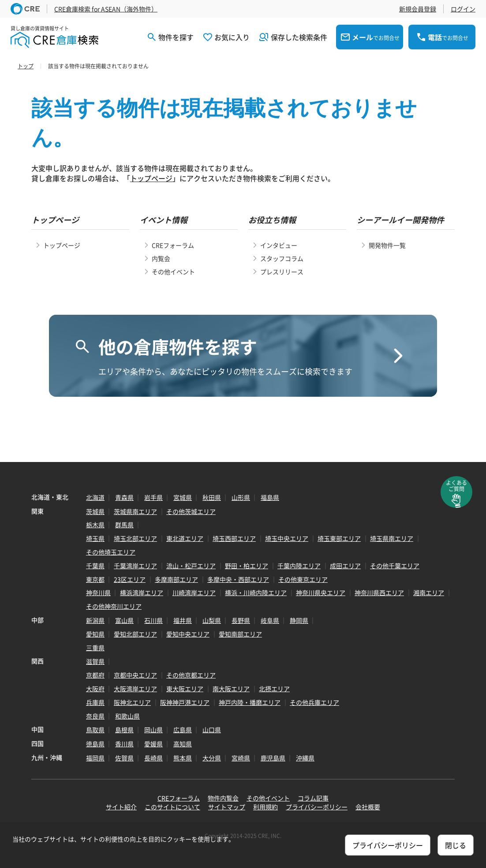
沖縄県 (305, 758)
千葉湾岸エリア (135, 566)
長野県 (241, 620)
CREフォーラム (173, 245)
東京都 (95, 579)
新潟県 (95, 620)
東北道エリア (185, 538)
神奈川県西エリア (379, 592)
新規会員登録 (418, 9)
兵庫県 (95, 702)
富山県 (124, 620)
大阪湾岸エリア (135, 689)
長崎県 (153, 758)
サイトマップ (227, 807)
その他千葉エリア (395, 566)
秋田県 (212, 497)
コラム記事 (313, 798)
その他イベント (173, 272)
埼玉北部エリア (135, 538)
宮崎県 (241, 758)
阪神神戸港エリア (185, 702)
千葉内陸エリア (299, 566)
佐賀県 (124, 758)
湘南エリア (429, 592)
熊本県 (183, 758)
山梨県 (212, 620)
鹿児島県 (273, 758)
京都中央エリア (135, 675)
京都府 (95, 675)
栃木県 (95, 525)
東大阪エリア (185, 689)
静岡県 (299, 620)
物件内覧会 (223, 798)
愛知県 (95, 634)
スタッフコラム (282, 258)
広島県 (183, 730)
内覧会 (161, 258)
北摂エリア (274, 689)
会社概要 (368, 807)
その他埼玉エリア (111, 552)
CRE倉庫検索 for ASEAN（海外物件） (106, 9)
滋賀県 (95, 661)
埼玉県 (95, 538)
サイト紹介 (121, 807)
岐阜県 (270, 620)
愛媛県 (153, 744)
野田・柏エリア (247, 566)
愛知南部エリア (240, 634)
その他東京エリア (303, 579)
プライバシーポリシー (317, 807)
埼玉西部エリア (234, 538)
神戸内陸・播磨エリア (250, 702)
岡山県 (153, 730)
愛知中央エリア (188, 634)
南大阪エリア (231, 689)
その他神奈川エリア (114, 606)
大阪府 (95, 689)
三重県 (95, 648)
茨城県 (95, 511)
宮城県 (183, 497)
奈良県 (95, 716)
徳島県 (95, 744)
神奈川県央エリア (321, 592)
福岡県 (95, 758)
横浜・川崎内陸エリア (256, 592)
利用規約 (265, 807)
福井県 (183, 620)
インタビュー (279, 245)
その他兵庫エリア (314, 702)
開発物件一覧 (387, 245)
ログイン (463, 9)
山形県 (241, 497)
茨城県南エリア (135, 511)
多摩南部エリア (176, 579)
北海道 (95, 497)
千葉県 (95, 566)
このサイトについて (172, 807)
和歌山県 (127, 716)
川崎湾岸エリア (194, 592)
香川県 (124, 744)
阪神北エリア (132, 702)
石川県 (153, 620)
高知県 (183, 744)
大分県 (212, 758)
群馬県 (124, 525)
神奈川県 (98, 592)
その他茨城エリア (191, 511)
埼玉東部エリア (339, 538)
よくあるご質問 (456, 486)
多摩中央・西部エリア (238, 579)
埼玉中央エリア (287, 538)
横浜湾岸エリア (142, 592)
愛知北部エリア (135, 634)
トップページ (151, 178)
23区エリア (130, 579)
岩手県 (153, 497)
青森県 (124, 497)
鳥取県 (95, 730)
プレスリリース (282, 272)
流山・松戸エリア (191, 566)
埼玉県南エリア (392, 538)
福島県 (270, 497)
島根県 (124, 730)
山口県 (212, 730)
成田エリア (345, 566)
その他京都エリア (191, 675)
